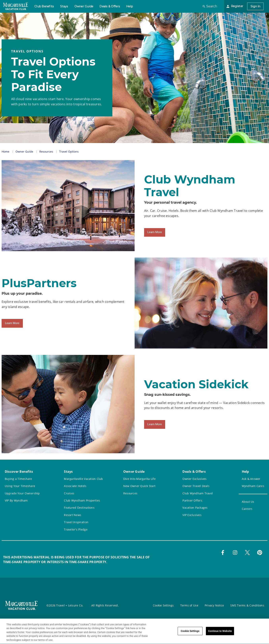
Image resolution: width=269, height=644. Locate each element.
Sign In (255, 6)
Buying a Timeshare (18, 479)
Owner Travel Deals (196, 486)
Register (237, 6)
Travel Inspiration (76, 522)
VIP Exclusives (192, 515)
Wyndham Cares (253, 486)
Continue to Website (220, 634)
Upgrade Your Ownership (22, 493)
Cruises (69, 493)
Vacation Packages (195, 508)
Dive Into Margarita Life (139, 479)
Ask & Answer (251, 479)
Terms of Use (189, 605)
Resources (46, 152)
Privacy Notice (214, 605)
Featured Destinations (79, 508)
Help (130, 6)
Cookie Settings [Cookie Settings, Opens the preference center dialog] (190, 634)
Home (5, 152)
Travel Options (69, 152)
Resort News (73, 515)
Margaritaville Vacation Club (83, 479)
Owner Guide (84, 6)
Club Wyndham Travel (198, 493)
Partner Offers (192, 500)
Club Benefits (44, 6)
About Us (248, 502)
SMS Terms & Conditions (247, 605)
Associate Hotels (75, 486)
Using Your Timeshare (20, 486)
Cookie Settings (163, 605)
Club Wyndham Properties (82, 500)
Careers (247, 509)
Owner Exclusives (194, 479)
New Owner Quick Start (139, 486)
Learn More (155, 232)
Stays (64, 6)
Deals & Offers (110, 6)
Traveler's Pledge (76, 529)
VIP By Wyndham (16, 500)
